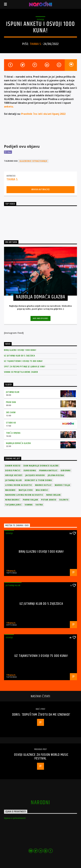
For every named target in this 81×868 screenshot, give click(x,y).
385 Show (11, 412)
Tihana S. (36, 44)
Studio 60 (11, 423)
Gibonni (66, 470)
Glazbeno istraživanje (33, 161)
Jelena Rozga (56, 475)
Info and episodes (40, 318)
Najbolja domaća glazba (18, 443)
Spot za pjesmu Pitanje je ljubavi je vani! (25, 367)
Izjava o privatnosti (15, 818)
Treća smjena (13, 433)
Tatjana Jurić (13, 505)
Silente (64, 500)
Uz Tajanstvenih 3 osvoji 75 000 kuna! (23, 361)
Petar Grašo (49, 500)
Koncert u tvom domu (38, 480)
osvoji (40, 19)
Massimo (10, 490)
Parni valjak (31, 500)
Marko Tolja (62, 485)
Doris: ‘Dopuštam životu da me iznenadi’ (41, 715)
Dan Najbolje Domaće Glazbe (41, 466)
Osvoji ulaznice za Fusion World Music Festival (41, 757)
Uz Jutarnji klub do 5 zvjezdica (20, 356)
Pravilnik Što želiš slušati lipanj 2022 (43, 114)
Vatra (39, 505)
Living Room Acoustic (19, 485)
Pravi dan (11, 402)
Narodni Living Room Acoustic (24, 495)
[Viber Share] (8, 152)
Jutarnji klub (13, 392)
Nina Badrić (13, 500)
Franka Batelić (48, 470)
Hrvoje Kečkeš (14, 475)
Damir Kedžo (13, 466)
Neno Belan (53, 495)
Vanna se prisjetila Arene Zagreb (21, 372)
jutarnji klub (13, 480)
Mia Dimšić (42, 490)
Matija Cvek (26, 490)
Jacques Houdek (35, 475)
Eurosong (30, 470)
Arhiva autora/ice (41, 189)
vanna (29, 505)
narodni (40, 803)
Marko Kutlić (43, 485)
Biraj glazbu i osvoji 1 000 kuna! (20, 350)
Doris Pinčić (13, 470)
